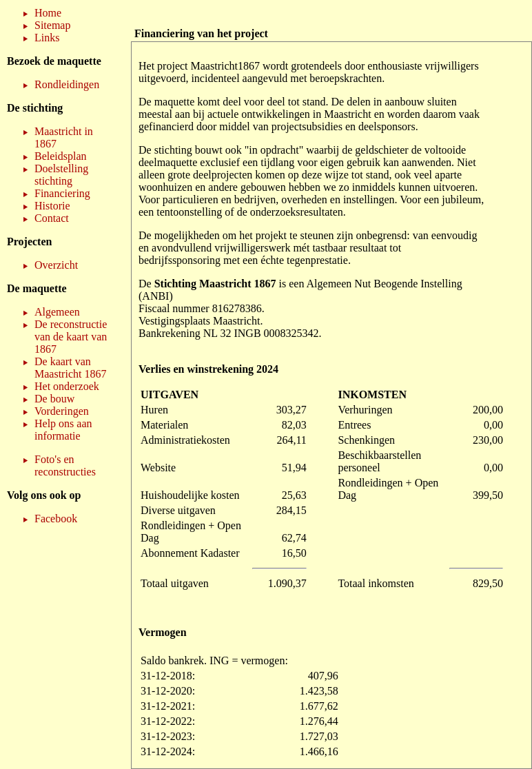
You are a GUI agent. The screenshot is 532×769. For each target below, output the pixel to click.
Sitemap (52, 25)
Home (48, 13)
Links (47, 38)
